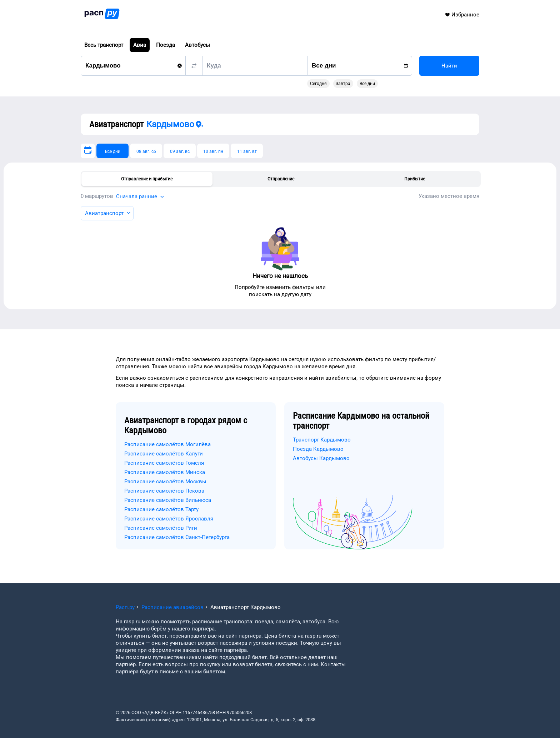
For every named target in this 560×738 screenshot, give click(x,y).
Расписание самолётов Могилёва (167, 444)
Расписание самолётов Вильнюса (168, 500)
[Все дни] (112, 151)
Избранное (462, 15)
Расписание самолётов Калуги (164, 454)
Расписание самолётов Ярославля (169, 519)
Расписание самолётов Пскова (164, 491)
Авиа (140, 45)
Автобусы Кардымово (321, 458)
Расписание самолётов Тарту (161, 509)
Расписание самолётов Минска (165, 472)
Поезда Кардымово (318, 449)
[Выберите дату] (88, 151)
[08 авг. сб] (146, 151)
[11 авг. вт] (247, 151)
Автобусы (197, 45)
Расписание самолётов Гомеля (164, 463)
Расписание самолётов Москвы (165, 482)
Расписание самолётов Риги (161, 528)
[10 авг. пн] (213, 151)
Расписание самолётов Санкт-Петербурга (177, 537)
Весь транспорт (104, 45)
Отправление (281, 179)
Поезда (166, 45)
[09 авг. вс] (180, 151)
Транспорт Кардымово (322, 440)
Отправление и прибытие (147, 179)
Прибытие (415, 179)
